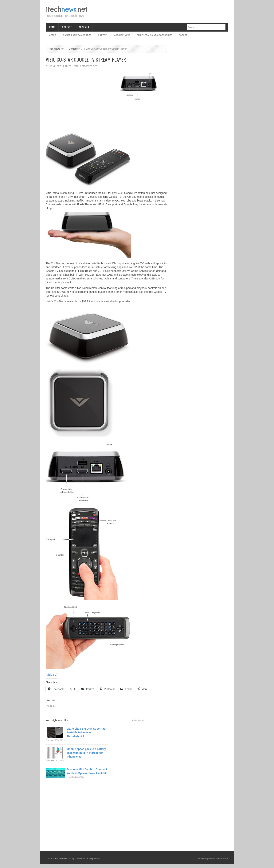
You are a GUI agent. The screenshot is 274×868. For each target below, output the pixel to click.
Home (52, 27)
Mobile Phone (122, 35)
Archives (84, 27)
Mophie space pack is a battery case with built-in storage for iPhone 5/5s (86, 753)
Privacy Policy (93, 858)
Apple (53, 35)
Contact (67, 27)
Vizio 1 (50, 675)
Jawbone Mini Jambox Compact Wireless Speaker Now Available (87, 771)
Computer (74, 49)
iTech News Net (56, 49)
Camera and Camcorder (77, 35)
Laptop (103, 35)
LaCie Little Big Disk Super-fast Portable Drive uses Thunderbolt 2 (86, 732)
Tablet (183, 35)
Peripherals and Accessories (154, 35)
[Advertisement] (159, 11)
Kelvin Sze (55, 66)
